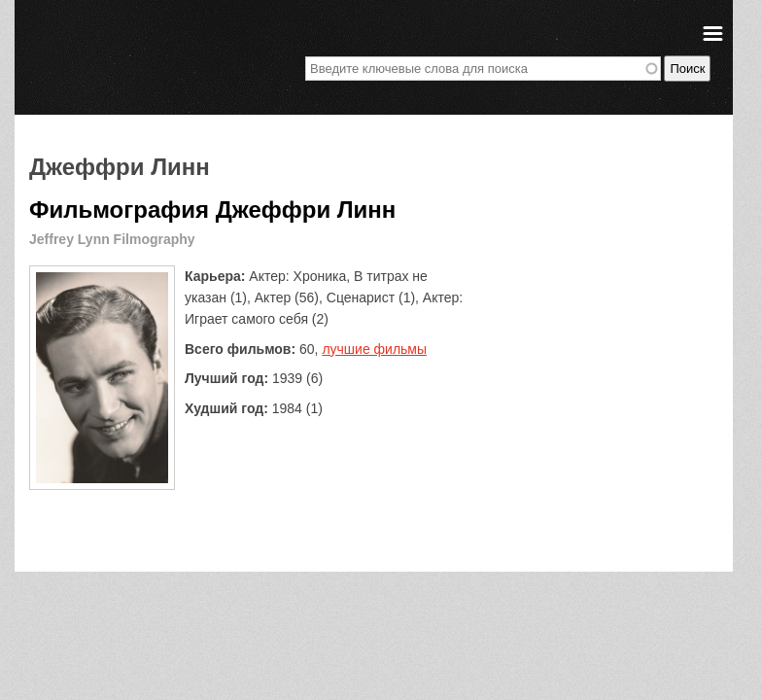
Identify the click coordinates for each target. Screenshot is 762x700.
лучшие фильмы (374, 349)
